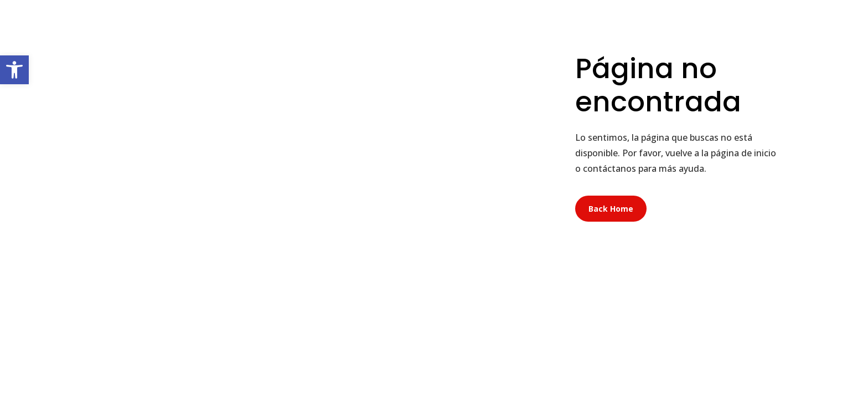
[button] (14, 70)
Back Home (611, 209)
